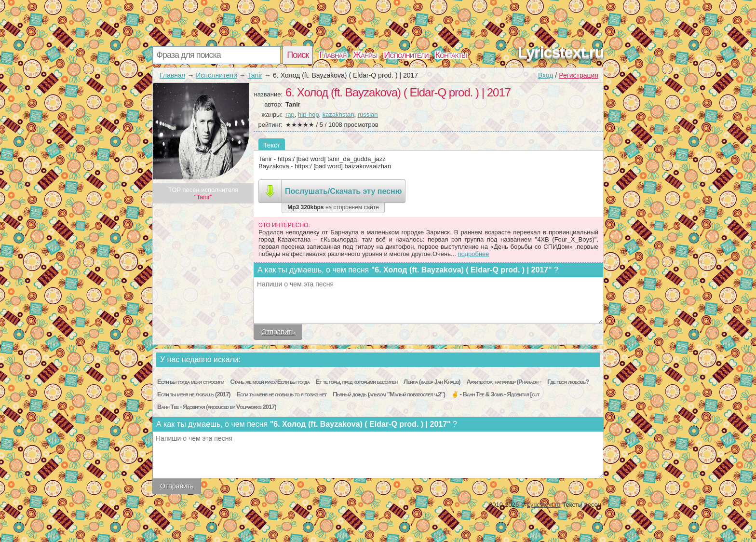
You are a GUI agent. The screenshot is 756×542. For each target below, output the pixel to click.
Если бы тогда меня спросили (191, 382)
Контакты (451, 55)
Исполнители (406, 55)
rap (290, 115)
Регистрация (579, 75)
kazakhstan (338, 115)
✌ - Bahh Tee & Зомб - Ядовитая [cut (495, 394)
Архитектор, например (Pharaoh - (504, 382)
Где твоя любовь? (568, 382)
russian (368, 115)
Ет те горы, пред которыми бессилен (357, 382)
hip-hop (308, 115)
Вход (546, 75)
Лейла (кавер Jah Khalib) (432, 382)
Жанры (365, 55)
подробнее (473, 254)
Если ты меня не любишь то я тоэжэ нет (282, 394)
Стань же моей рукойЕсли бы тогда (270, 382)
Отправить (278, 332)
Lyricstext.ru (561, 52)
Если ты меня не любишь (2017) (194, 394)
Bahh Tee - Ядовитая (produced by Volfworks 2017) (217, 407)
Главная (333, 55)
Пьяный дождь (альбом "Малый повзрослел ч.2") (389, 394)
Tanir (255, 75)
